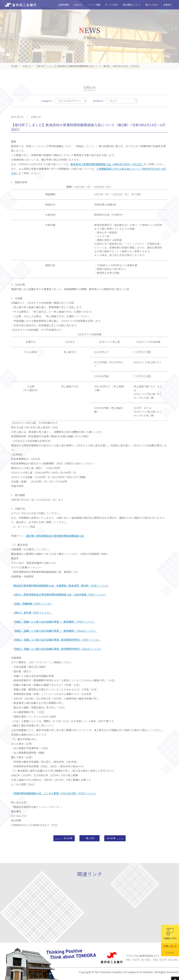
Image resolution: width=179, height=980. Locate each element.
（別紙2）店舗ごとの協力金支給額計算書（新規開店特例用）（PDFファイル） (57, 640)
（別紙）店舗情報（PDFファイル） (33, 604)
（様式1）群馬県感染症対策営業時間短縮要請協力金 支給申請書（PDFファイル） (60, 595)
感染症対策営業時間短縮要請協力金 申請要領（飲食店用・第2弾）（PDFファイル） (61, 586)
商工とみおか (152, 5)
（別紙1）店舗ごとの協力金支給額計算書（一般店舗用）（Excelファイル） (55, 631)
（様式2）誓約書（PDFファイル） (33, 613)
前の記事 (68, 838)
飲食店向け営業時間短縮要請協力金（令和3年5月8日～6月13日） (107, 164)
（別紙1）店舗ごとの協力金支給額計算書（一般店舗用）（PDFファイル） (54, 622)
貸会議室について (132, 5)
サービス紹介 (112, 5)
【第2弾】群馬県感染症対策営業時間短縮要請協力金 (55, 536)
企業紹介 (168, 5)
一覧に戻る (89, 838)
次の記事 (111, 838)
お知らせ (78, 5)
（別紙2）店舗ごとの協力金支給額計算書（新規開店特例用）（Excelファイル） (58, 649)
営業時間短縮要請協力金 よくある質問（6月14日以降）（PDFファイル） (55, 793)
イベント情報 (94, 5)
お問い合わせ (170, 946)
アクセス (170, 953)
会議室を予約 (170, 934)
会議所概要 (63, 5)
